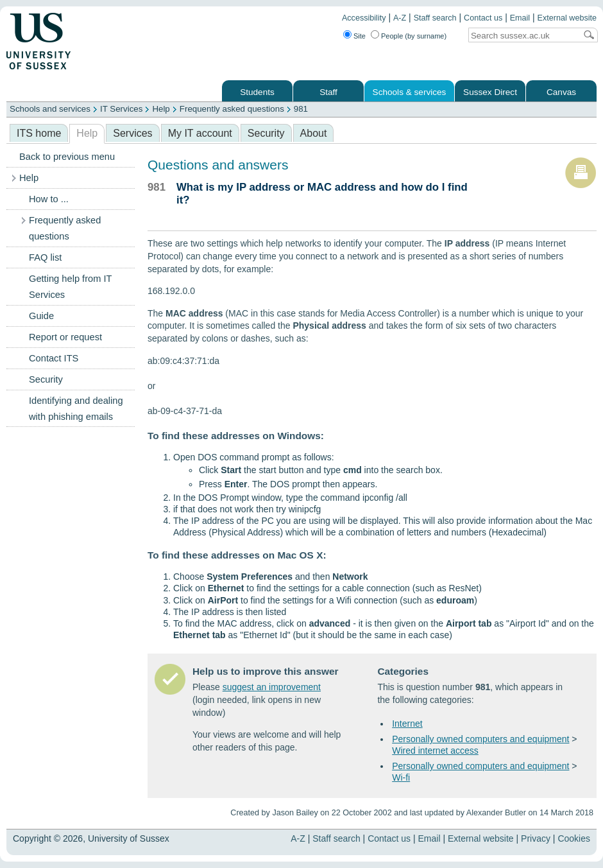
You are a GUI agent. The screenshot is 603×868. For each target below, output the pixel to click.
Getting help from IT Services (70, 287)
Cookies (574, 838)
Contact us (483, 18)
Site (360, 36)
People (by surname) (414, 36)
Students (257, 92)
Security (266, 133)
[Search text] (522, 36)
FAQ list (45, 257)
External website (567, 18)
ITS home (39, 133)
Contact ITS (54, 358)
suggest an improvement (272, 687)
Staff (328, 92)
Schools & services (410, 92)
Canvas (561, 92)
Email (520, 18)
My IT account (200, 133)
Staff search (435, 18)
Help (161, 109)
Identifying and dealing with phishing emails (76, 409)
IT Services (121, 109)
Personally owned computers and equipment (480, 739)
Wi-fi (401, 777)
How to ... (49, 199)
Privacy (536, 838)
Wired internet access (435, 751)
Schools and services (50, 109)
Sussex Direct (490, 92)
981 (301, 109)
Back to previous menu (67, 157)
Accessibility (364, 18)
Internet (407, 724)
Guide (41, 316)
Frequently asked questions (232, 109)
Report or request (65, 337)
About (314, 133)
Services (132, 133)
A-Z (400, 18)
